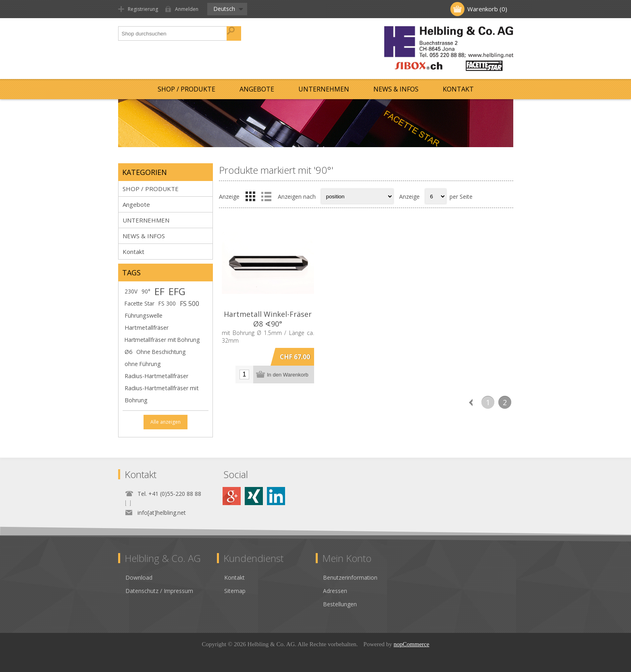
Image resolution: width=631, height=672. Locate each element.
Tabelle (250, 196)
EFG (177, 291)
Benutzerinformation (350, 577)
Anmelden (187, 9)
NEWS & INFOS (396, 89)
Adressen (335, 591)
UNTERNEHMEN (324, 89)
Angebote (257, 89)
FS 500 (190, 304)
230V (131, 291)
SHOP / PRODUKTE (186, 89)
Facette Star (140, 303)
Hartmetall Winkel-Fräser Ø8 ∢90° (268, 319)
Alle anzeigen (166, 422)
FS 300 (167, 303)
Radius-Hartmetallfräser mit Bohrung (162, 394)
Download (139, 577)
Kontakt (458, 89)
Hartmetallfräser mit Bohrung (162, 340)
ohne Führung (143, 364)
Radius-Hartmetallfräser (156, 376)
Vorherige (471, 402)
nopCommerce (411, 644)
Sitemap (235, 591)
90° (146, 291)
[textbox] (173, 33)
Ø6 (128, 352)
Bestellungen (340, 604)
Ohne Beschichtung (161, 352)
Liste (267, 196)
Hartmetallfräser (147, 328)
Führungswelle (144, 315)
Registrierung (143, 9)
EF (159, 291)
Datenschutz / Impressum (159, 591)
